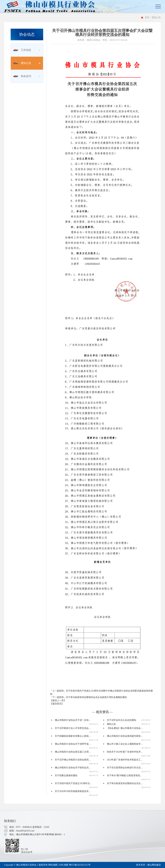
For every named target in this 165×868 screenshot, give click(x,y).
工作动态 (22, 50)
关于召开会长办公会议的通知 (121, 720)
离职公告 (111, 724)
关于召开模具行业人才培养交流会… (73, 728)
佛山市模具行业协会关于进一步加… (73, 720)
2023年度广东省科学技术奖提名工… (125, 760)
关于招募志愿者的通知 (66, 776)
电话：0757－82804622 (21, 827)
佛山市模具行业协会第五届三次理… (73, 752)
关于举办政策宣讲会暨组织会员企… (125, 783)
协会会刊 (22, 76)
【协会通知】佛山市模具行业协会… (125, 728)
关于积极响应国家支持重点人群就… (73, 736)
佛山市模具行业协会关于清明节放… (73, 744)
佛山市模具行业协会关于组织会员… (73, 768)
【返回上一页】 (58, 700)
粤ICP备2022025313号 (80, 865)
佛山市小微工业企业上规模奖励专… (125, 744)
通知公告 (22, 63)
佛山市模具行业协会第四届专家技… (125, 736)
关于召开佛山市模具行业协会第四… (73, 760)
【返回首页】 (57, 704)
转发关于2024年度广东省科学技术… (125, 752)
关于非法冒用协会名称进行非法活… (125, 768)
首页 (147, 17)
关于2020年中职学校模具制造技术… (73, 791)
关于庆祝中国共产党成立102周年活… (73, 783)
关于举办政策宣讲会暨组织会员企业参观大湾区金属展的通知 (96, 697)
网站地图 (53, 865)
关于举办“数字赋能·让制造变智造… (125, 776)
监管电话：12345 (41, 827)
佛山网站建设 (154, 865)
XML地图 (64, 865)
